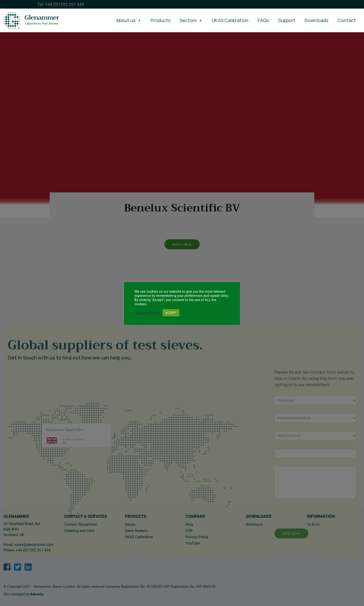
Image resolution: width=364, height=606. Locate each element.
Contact (347, 20)
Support (287, 20)
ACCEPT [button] (171, 313)
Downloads (316, 20)
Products (161, 20)
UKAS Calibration (230, 20)
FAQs (263, 20)
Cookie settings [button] (147, 313)
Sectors (191, 20)
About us (129, 20)
